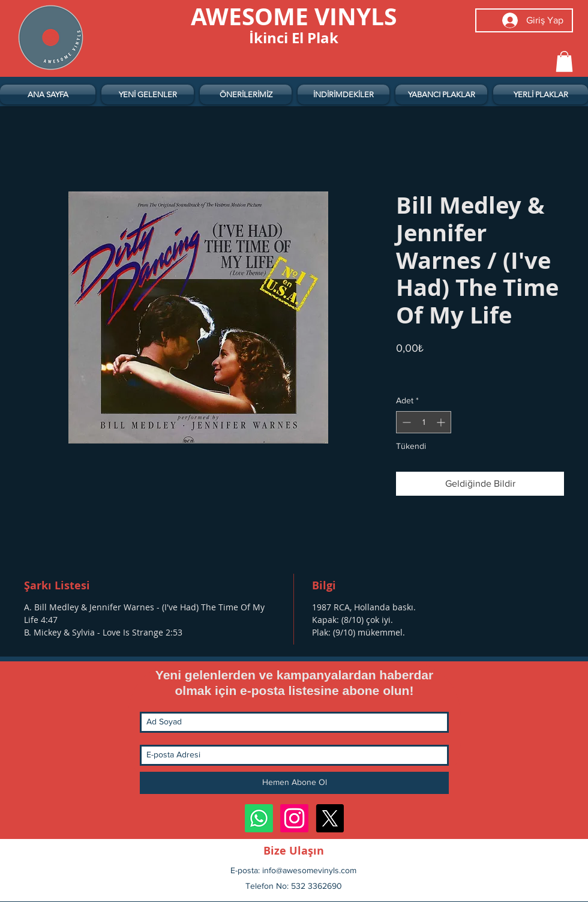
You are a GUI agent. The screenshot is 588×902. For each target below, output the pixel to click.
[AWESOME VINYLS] (294, 16)
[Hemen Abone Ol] (294, 783)
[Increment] (442, 422)
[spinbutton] (424, 422)
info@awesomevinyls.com (309, 870)
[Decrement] (405, 422)
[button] (564, 62)
